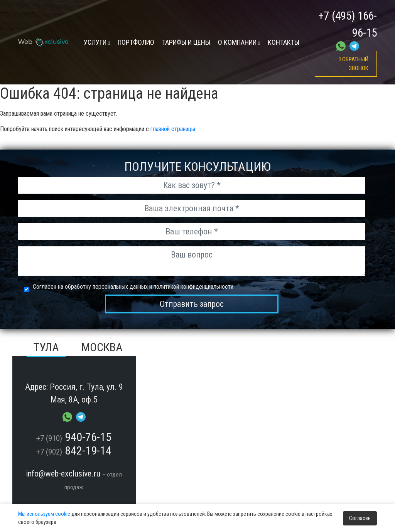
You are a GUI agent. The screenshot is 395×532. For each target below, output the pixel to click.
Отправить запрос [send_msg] (192, 304)
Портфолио (136, 42)
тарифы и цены (186, 42)
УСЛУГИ (97, 42)
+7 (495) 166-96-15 (348, 24)
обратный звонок (354, 64)
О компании (239, 42)
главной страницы (173, 129)
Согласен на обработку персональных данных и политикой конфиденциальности (133, 287)
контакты (284, 42)
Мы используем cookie (44, 514)
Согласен (360, 518)
